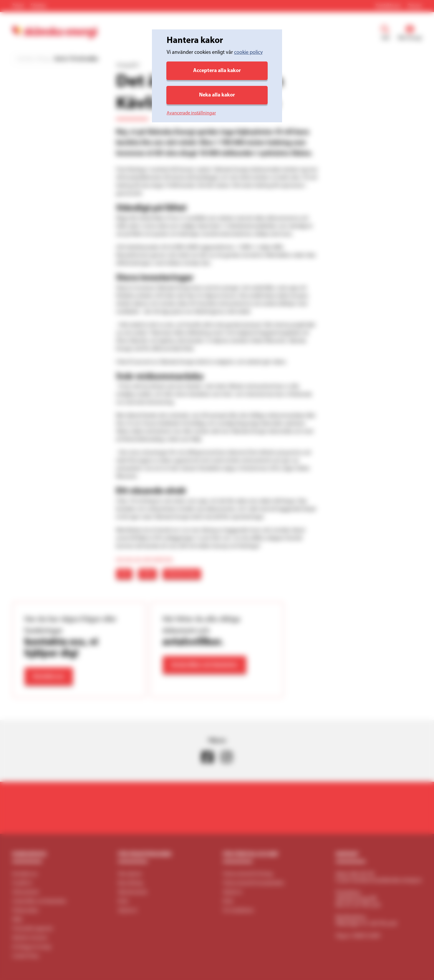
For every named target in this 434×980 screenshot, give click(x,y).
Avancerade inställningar (191, 113)
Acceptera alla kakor (217, 71)
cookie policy (248, 52)
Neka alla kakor (217, 95)
